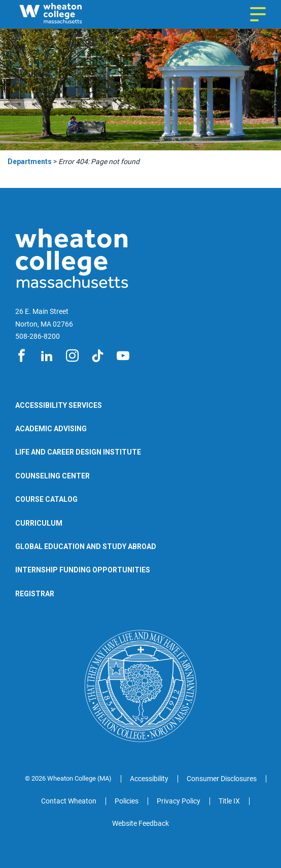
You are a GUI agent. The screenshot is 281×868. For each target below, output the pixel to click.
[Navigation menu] (258, 14)
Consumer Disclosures (222, 779)
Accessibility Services (59, 405)
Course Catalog (46, 499)
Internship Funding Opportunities (83, 570)
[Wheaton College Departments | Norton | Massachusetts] (70, 14)
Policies (127, 801)
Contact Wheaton (69, 801)
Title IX (229, 801)
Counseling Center (52, 476)
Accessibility (149, 779)
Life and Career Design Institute (78, 452)
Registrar (35, 594)
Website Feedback (140, 823)
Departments (30, 162)
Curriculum (39, 523)
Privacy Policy (179, 801)
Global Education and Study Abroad (86, 546)
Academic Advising (51, 429)
